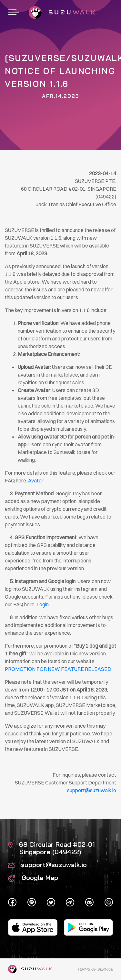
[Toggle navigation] (14, 13)
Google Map (33, 878)
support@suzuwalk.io (47, 865)
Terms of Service (95, 969)
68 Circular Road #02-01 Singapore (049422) (51, 848)
